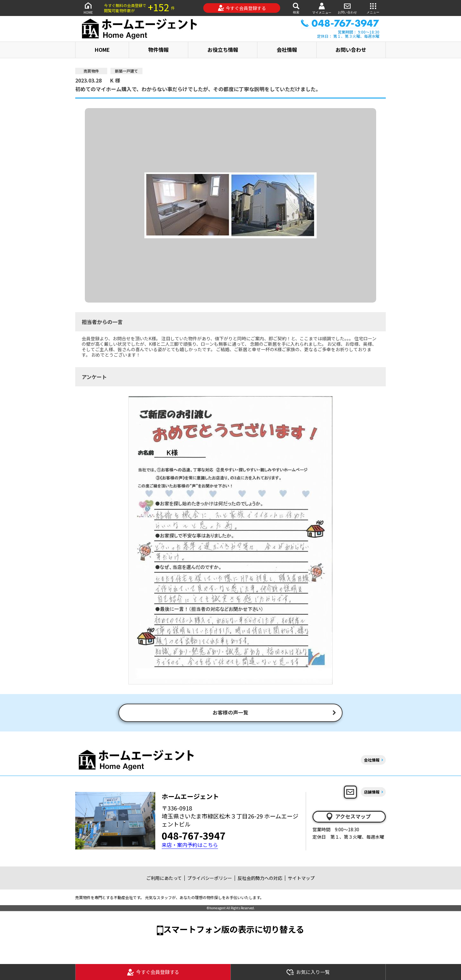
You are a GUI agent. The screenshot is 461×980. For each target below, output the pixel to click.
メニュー (373, 8)
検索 (296, 8)
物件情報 (158, 50)
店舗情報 (372, 793)
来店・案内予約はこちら (190, 846)
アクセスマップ (348, 818)
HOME (88, 8)
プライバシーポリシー (210, 879)
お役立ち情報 (223, 50)
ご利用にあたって (164, 879)
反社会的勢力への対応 (260, 879)
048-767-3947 (194, 837)
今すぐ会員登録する (242, 8)
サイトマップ (301, 879)
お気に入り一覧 (308, 972)
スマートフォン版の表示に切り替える (234, 930)
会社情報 (287, 50)
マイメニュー (322, 8)
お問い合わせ (347, 8)
